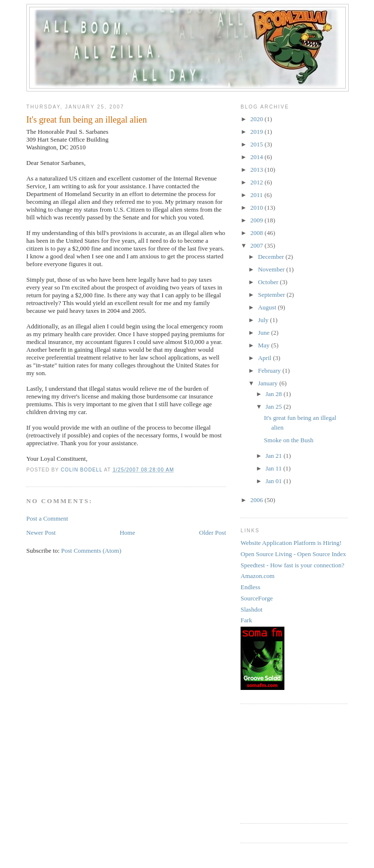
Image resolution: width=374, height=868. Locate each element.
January (269, 383)
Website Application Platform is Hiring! (291, 543)
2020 (257, 119)
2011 (257, 195)
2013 (257, 170)
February (270, 371)
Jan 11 (274, 468)
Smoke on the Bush (289, 440)
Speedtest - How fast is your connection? (292, 565)
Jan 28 (274, 394)
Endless (250, 587)
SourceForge (257, 598)
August (268, 307)
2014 (257, 157)
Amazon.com (258, 576)
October (269, 282)
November (272, 269)
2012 (257, 182)
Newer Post (41, 533)
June (265, 333)
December (272, 257)
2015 (257, 144)
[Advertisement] (289, 762)
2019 (257, 132)
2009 (257, 220)
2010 (257, 208)
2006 (257, 500)
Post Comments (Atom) (92, 551)
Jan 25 (274, 407)
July (264, 320)
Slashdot (252, 609)
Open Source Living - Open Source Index (293, 554)
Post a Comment (47, 518)
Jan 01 (274, 481)
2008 (257, 233)
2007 (257, 245)
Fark (246, 620)
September (272, 295)
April (266, 358)
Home (128, 533)
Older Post (213, 533)
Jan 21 (274, 456)
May (265, 345)
